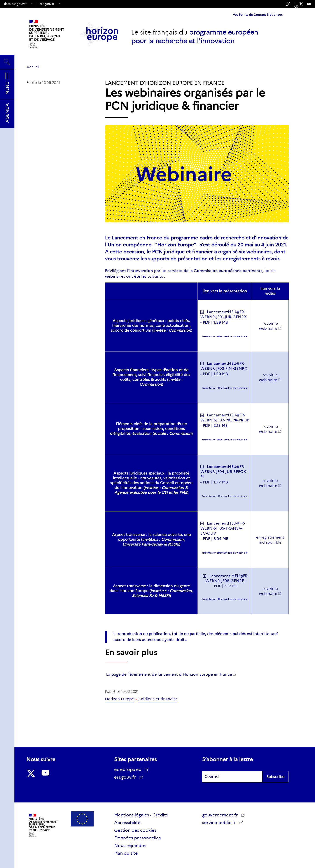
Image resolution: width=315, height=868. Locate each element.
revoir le (268, 429)
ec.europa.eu (129, 769)
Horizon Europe (119, 699)
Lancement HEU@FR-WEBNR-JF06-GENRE (227, 578)
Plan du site (126, 853)
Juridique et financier (158, 699)
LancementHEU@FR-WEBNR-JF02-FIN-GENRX (224, 366)
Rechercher (7, 62)
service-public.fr (220, 823)
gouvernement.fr (221, 815)
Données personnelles (137, 838)
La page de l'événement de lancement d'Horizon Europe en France (169, 674)
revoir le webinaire (268, 326)
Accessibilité (127, 823)
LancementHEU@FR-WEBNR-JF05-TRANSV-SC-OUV (223, 528)
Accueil (33, 67)
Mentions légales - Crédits (141, 815)
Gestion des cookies (135, 830)
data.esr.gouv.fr (18, 4)
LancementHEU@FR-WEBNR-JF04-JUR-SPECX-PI (224, 472)
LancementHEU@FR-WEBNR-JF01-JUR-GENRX (224, 314)
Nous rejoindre (130, 845)
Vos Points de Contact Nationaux (258, 15)
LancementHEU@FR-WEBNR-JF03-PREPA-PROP (225, 418)
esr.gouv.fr (50, 4)
